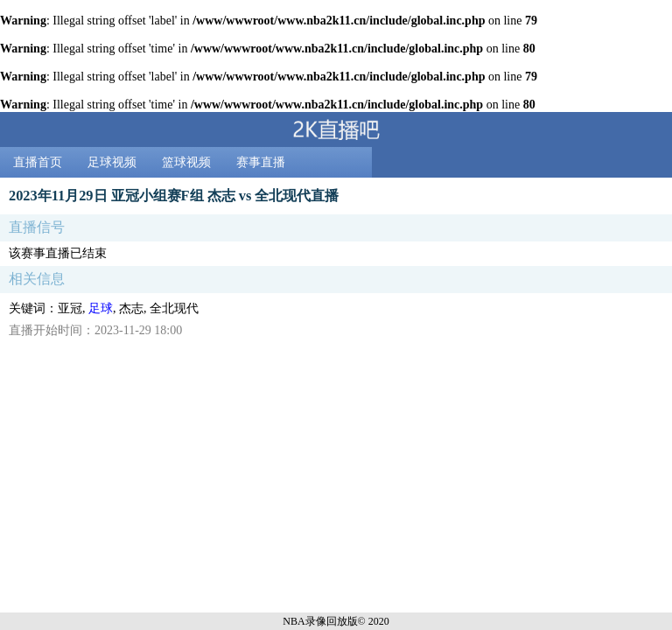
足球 (101, 308)
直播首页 (38, 162)
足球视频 (112, 162)
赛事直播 (261, 162)
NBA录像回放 (315, 621)
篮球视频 (186, 162)
